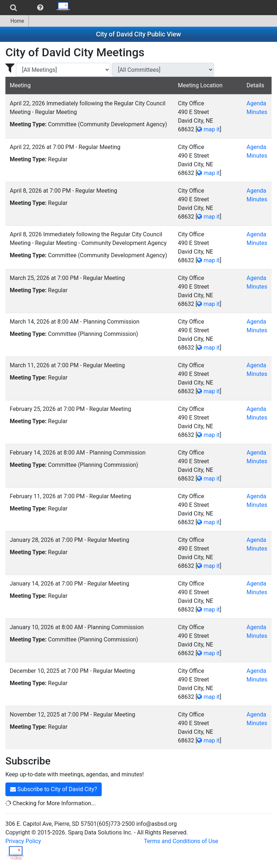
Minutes (257, 112)
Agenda (256, 103)
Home (14, 21)
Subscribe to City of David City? (54, 789)
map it (208, 129)
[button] (40, 8)
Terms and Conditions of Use (181, 841)
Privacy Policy (23, 841)
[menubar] (37, 8)
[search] (14, 8)
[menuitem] (14, 8)
